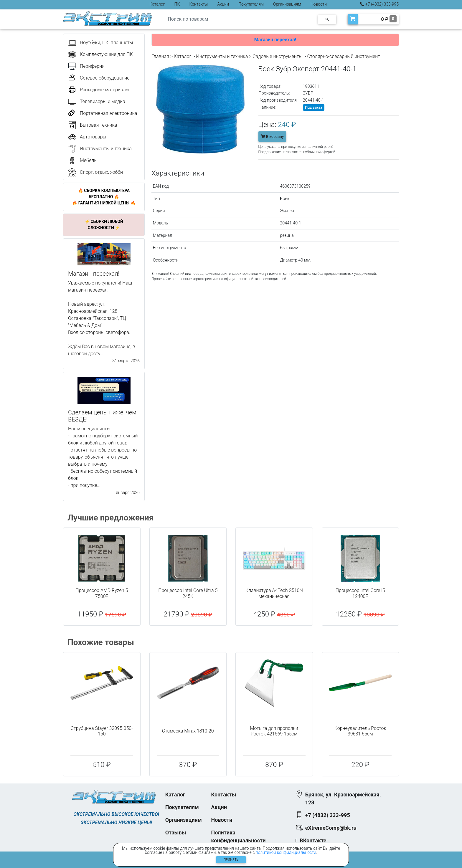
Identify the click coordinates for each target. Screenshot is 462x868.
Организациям (287, 4)
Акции (223, 4)
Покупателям (251, 4)
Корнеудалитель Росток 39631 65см (360, 731)
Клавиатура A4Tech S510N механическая (274, 593)
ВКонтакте (313, 840)
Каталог (157, 4)
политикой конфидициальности (286, 852)
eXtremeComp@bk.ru (331, 828)
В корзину (272, 137)
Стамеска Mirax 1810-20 (188, 731)
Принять (231, 860)
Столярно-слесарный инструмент (343, 56)
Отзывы (176, 833)
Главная (160, 56)
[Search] (240, 19)
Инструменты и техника (222, 56)
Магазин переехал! (275, 40)
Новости (319, 4)
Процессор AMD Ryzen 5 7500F (102, 593)
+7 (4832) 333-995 (379, 4)
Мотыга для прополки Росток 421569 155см (274, 731)
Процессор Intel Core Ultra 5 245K (188, 593)
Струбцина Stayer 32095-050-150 (102, 731)
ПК (177, 4)
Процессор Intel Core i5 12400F (360, 593)
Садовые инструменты (277, 56)
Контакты (198, 4)
